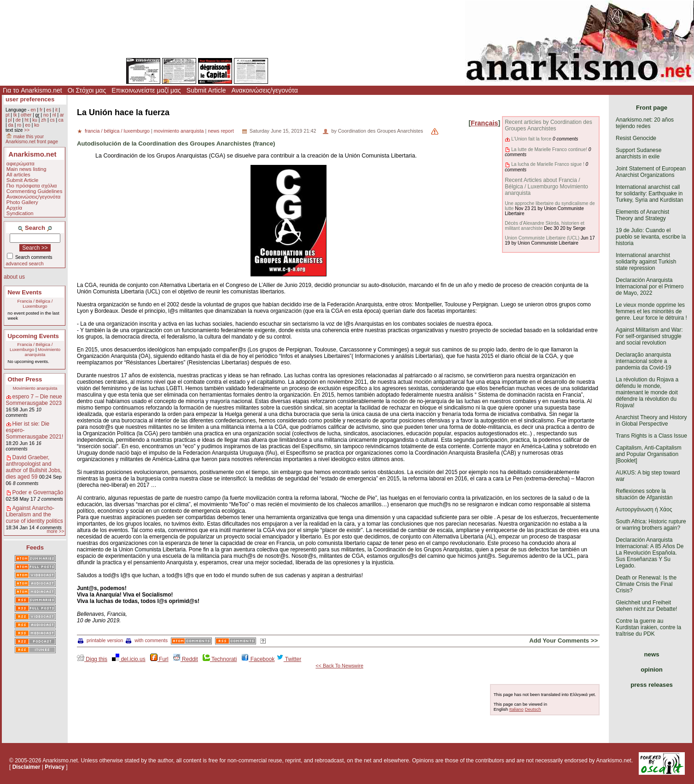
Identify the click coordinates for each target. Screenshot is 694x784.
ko (37, 125)
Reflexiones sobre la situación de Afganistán (644, 494)
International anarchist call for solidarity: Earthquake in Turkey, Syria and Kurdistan (650, 193)
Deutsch (533, 709)
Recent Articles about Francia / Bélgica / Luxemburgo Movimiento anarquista (546, 187)
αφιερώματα (20, 164)
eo (28, 125)
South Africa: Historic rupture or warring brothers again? (651, 525)
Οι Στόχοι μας (87, 90)
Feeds (35, 547)
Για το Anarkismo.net (32, 90)
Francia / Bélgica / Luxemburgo (35, 304)
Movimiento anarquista (43, 352)
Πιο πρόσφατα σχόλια (32, 186)
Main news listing (26, 169)
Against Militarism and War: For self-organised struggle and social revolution (649, 336)
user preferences (30, 99)
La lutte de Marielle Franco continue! (549, 149)
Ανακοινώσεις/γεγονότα (265, 90)
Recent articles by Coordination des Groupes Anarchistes (548, 125)
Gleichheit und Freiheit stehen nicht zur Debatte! (646, 606)
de (18, 120)
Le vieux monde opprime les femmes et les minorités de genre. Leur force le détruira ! (651, 311)
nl (54, 115)
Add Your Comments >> (563, 641)
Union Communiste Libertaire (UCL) (542, 238)
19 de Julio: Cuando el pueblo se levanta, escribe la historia (651, 237)
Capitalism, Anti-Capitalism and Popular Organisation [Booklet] (649, 454)
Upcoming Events (33, 336)
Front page (652, 108)
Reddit (186, 659)
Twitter (289, 659)
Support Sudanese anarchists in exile (639, 153)
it (56, 110)
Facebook (258, 659)
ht (26, 120)
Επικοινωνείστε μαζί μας (146, 90)
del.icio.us (129, 659)
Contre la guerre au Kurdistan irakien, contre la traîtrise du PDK (648, 627)
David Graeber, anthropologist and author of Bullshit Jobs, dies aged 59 (34, 467)
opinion (652, 670)
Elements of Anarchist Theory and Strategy (642, 215)
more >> (55, 531)
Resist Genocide (636, 138)
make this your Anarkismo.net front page (32, 139)
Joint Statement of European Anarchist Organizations (651, 172)
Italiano (516, 709)
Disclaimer (26, 767)
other (26, 115)
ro (19, 125)
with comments (147, 640)
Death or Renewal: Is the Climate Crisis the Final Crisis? (646, 584)
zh (44, 120)
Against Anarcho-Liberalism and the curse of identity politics (35, 515)
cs (52, 120)
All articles (18, 175)
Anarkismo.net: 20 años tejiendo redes (645, 123)
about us (14, 277)
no (46, 115)
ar (62, 115)
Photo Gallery (22, 202)
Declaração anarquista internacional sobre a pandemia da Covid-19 (644, 361)
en (33, 110)
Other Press (25, 379)
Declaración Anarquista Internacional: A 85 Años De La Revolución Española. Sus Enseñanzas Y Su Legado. (650, 553)
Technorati (220, 659)
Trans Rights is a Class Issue (651, 436)
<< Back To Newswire (339, 666)
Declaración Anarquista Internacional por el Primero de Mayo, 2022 (650, 287)
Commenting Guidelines (35, 191)
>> (27, 130)
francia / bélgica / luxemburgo (117, 131)
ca (61, 120)
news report (221, 131)
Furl (159, 659)
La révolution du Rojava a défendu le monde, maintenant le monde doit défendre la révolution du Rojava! (647, 392)
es (49, 110)
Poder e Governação (38, 492)
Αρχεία (14, 208)
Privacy (55, 767)
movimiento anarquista (179, 131)
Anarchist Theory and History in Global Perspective (651, 421)
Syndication (20, 213)
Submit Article (206, 90)
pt (8, 115)
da (10, 125)
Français (484, 123)
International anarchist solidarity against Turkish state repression (646, 262)
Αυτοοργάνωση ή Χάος (644, 509)
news (652, 654)
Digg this (92, 659)
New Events (25, 292)
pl (10, 120)
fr (41, 110)
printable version (100, 640)
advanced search (25, 263)
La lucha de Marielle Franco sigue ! (548, 164)
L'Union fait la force (531, 139)
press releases (652, 685)
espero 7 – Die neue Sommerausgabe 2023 (34, 400)
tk (15, 115)
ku (35, 120)
